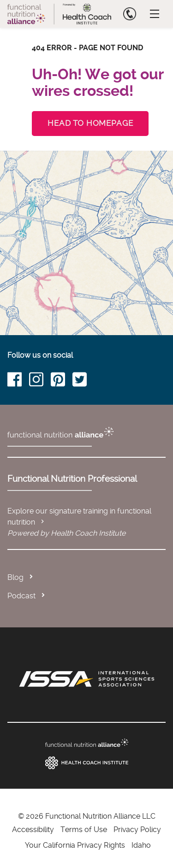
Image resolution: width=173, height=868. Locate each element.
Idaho (141, 845)
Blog (15, 577)
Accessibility (33, 830)
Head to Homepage (90, 123)
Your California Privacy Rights (75, 845)
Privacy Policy (137, 830)
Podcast (21, 596)
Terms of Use (84, 830)
